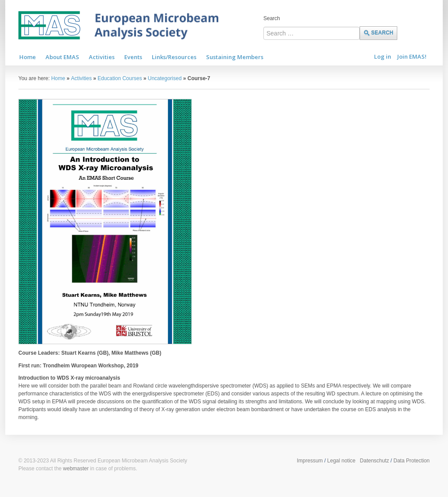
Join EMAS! (412, 56)
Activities (81, 78)
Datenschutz (375, 461)
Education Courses (120, 78)
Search (272, 18)
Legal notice (341, 461)
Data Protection (411, 461)
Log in (383, 56)
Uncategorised (165, 78)
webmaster (76, 469)
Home (58, 78)
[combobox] (311, 33)
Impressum (310, 461)
